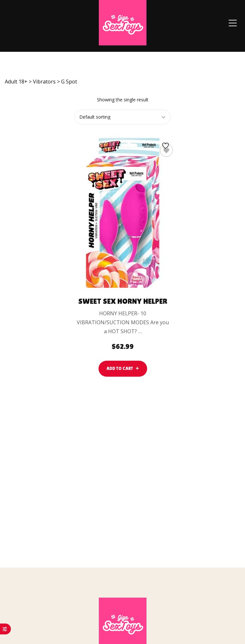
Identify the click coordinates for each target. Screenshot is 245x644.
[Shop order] (122, 117)
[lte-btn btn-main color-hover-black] (123, 369)
